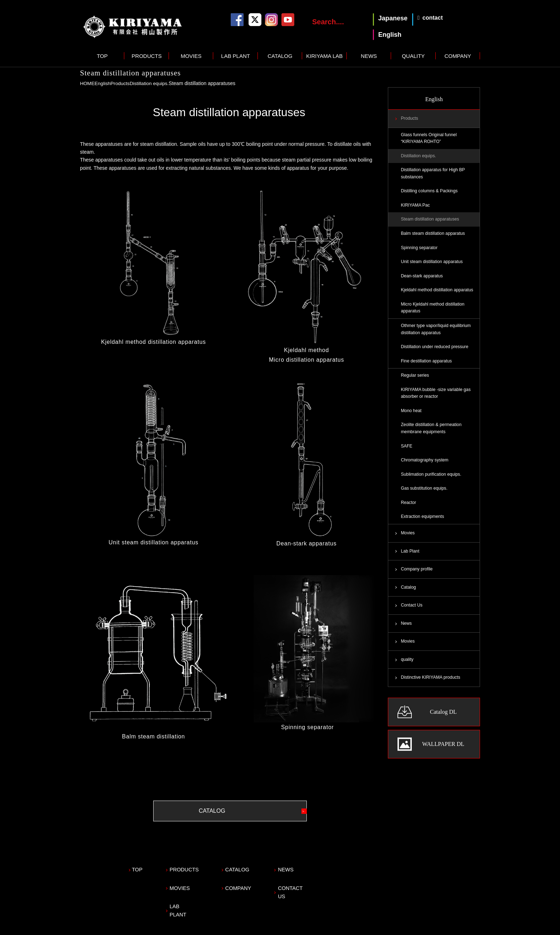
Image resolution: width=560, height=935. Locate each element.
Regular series (415, 380)
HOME (87, 83)
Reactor (409, 509)
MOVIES (191, 56)
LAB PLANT (236, 56)
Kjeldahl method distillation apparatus (154, 342)
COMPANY (458, 56)
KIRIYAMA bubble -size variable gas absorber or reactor (437, 398)
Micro (277, 359)
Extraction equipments (423, 523)
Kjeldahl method (306, 350)
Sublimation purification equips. (432, 480)
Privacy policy (95, 926)
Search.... (328, 22)
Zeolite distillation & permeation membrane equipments (432, 434)
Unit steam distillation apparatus (153, 542)
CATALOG (280, 56)
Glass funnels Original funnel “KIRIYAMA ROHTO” (429, 139)
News (406, 631)
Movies (408, 540)
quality (407, 668)
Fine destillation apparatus (427, 365)
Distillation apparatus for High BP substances (434, 174)
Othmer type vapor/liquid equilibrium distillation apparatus (437, 333)
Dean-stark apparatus (306, 543)
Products (121, 83)
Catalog (408, 595)
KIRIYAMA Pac (416, 207)
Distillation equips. (151, 83)
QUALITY (413, 56)
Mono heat (411, 416)
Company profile (417, 576)
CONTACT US (311, 884)
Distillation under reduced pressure (436, 351)
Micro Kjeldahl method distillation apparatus (433, 311)
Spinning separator (306, 727)
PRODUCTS (147, 56)
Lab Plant (410, 558)
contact (433, 18)
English (103, 83)
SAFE (407, 451)
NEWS (369, 56)
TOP (102, 56)
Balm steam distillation (154, 736)
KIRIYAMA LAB (324, 56)
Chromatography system (425, 466)
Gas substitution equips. (425, 495)
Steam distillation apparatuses (431, 221)
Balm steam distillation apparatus (434, 236)
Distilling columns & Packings (430, 192)
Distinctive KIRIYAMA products (431, 686)
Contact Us (412, 613)
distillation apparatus (315, 359)
